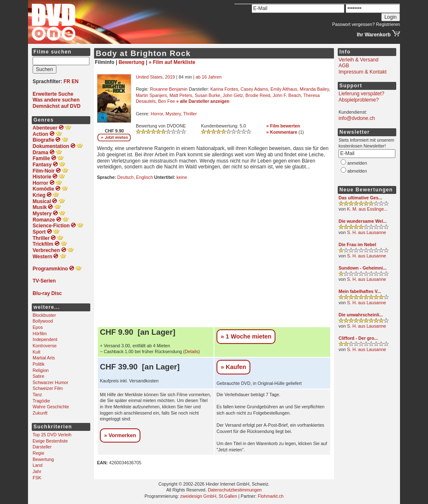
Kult (36, 352)
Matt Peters (181, 95)
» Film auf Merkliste (172, 62)
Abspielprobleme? (359, 100)
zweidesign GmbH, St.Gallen (209, 496)
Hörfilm (40, 333)
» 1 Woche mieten (246, 336)
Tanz (37, 395)
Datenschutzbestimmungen (235, 490)
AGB (344, 66)
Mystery (173, 114)
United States (149, 77)
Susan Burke (208, 95)
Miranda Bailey (314, 89)
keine (182, 177)
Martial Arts (44, 358)
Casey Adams (254, 89)
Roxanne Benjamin (169, 89)
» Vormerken (120, 435)
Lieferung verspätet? (361, 94)
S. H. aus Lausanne (367, 232)
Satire (38, 376)
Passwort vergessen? (354, 24)
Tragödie (41, 401)
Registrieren (388, 24)
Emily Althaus (284, 89)
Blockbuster (44, 315)
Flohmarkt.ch (271, 496)
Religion (41, 370)
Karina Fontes (224, 89)
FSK (37, 478)
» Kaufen (233, 367)
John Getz (233, 95)
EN (75, 81)
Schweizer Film (48, 388)
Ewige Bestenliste (50, 441)
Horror (157, 114)
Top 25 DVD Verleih (52, 435)
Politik (38, 364)
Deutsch (126, 177)
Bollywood (43, 321)
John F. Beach (287, 95)
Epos (38, 327)
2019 (170, 77)
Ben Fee (166, 101)
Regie (38, 453)
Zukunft (40, 413)
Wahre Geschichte (51, 407)
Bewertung (43, 459)
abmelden (357, 171)
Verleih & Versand (358, 60)
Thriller (190, 114)
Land (38, 465)
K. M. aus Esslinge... (367, 209)
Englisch (145, 177)
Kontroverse (45, 346)
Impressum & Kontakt (363, 72)
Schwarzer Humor (50, 382)
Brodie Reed (258, 95)
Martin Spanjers (152, 95)
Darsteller (42, 447)
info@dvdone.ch (357, 118)
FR (67, 81)
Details (192, 351)
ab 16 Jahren (209, 77)
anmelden (357, 163)
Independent (45, 339)
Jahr (37, 471)
